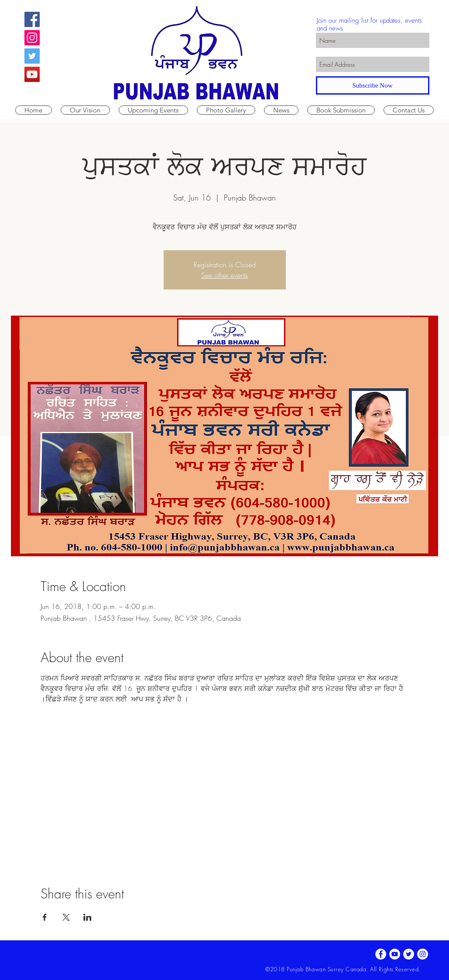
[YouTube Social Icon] (32, 74)
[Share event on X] (66, 917)
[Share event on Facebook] (45, 917)
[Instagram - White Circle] (423, 954)
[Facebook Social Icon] (32, 19)
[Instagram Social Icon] (32, 38)
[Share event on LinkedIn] (87, 917)
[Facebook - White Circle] (381, 954)
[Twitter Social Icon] (32, 56)
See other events (224, 275)
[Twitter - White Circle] (409, 954)
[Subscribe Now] (373, 85)
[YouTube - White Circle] (395, 954)
